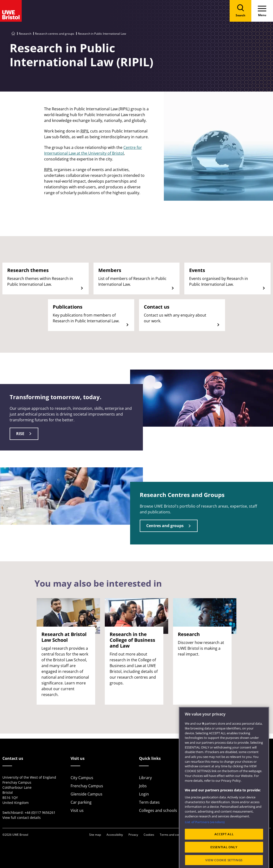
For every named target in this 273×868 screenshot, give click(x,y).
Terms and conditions (174, 835)
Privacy (133, 835)
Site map (95, 835)
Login (144, 794)
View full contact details (22, 818)
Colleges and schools (158, 810)
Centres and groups (165, 526)
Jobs (143, 786)
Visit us (77, 810)
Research (25, 34)
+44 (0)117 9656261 (40, 812)
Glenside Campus (87, 794)
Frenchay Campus (87, 786)
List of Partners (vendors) (205, 839)
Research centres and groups (55, 34)
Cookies (149, 835)
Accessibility (115, 835)
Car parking (81, 802)
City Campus (82, 778)
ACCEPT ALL (224, 851)
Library (145, 778)
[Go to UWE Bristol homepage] (13, 34)
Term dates (149, 802)
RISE (20, 434)
